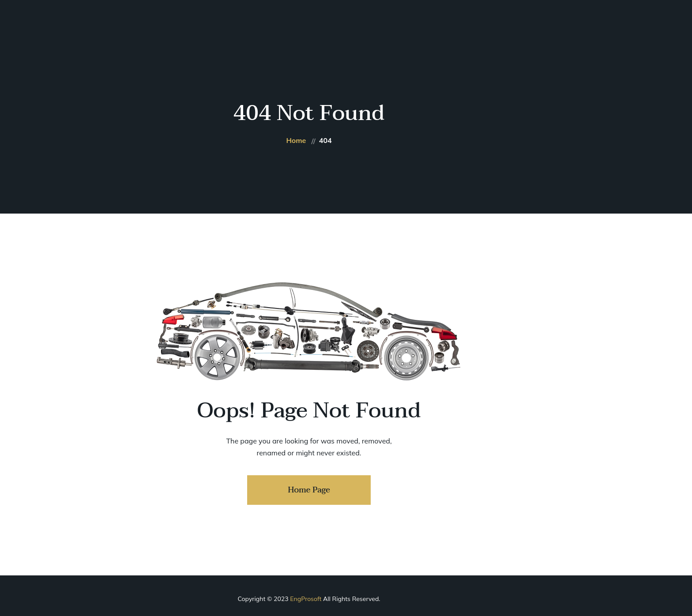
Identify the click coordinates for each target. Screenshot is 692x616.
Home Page (309, 490)
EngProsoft (306, 599)
